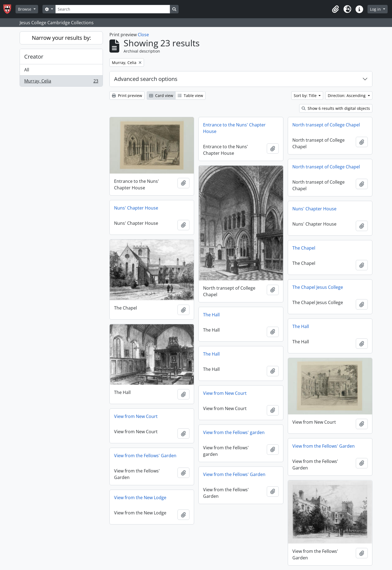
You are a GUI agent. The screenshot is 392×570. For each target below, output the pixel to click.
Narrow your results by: (61, 38)
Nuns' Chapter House (136, 208)
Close (143, 35)
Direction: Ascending (347, 95)
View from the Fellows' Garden (324, 446)
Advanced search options (146, 79)
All (27, 70)
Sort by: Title (306, 95)
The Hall (211, 315)
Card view (161, 95)
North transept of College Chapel (326, 125)
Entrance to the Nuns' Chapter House (234, 128)
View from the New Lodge (140, 498)
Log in (376, 9)
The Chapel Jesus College (318, 287)
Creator (34, 57)
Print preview (127, 95)
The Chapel (304, 248)
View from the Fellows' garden (234, 432)
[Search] (113, 9)
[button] (335, 9)
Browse (25, 9)
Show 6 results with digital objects (336, 108)
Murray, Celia (61, 82)
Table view (190, 95)
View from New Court (225, 393)
